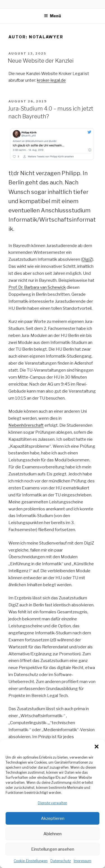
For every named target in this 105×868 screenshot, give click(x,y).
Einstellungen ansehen (53, 849)
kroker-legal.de (51, 80)
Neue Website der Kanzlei (41, 61)
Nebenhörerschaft (26, 425)
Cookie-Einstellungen (31, 861)
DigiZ (87, 259)
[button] (97, 747)
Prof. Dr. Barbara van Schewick (37, 287)
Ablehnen (53, 834)
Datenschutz (61, 861)
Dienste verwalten (53, 803)
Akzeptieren (53, 818)
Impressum (82, 861)
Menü (53, 16)
